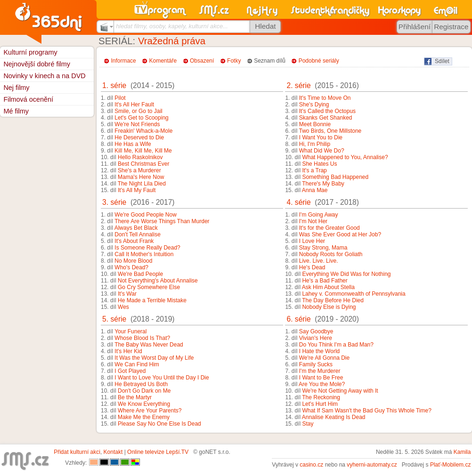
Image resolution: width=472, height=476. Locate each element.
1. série (114, 85)
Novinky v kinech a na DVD (44, 76)
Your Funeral (130, 331)
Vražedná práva (172, 41)
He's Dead (312, 267)
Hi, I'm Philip (315, 144)
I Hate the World (319, 351)
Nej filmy (16, 88)
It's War (127, 294)
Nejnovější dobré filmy (37, 64)
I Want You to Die (321, 137)
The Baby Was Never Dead (149, 345)
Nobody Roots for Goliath (331, 254)
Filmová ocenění (28, 99)
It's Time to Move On (325, 98)
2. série (299, 85)
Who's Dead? (131, 267)
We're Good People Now (145, 215)
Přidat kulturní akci (77, 452)
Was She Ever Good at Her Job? (340, 234)
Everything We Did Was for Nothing (346, 274)
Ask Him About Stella (328, 287)
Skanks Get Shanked (326, 118)
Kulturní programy (30, 52)
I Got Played (130, 371)
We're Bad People (140, 274)
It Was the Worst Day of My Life (154, 358)
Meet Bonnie (315, 124)
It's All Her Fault (134, 105)
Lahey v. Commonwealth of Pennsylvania (354, 294)
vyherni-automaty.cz (372, 465)
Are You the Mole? (322, 384)
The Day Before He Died (333, 300)
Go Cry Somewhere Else (149, 287)
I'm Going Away (319, 215)
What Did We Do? (322, 151)
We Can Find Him (137, 364)
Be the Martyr (135, 397)
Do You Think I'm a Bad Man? (336, 345)
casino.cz (311, 465)
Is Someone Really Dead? (147, 248)
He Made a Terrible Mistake (152, 300)
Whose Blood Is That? (142, 338)
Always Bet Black (136, 228)
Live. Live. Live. (319, 261)
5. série (114, 319)
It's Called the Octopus (327, 111)
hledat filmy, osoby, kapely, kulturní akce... (172, 26)
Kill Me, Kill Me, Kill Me (143, 151)
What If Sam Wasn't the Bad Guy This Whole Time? (366, 411)
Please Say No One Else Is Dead (159, 424)
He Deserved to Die (139, 137)
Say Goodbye (316, 331)
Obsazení (202, 61)
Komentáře (163, 61)
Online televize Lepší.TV (158, 452)
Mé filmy (16, 111)
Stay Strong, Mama (323, 248)
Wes (123, 307)
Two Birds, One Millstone (330, 131)
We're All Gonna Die (324, 358)
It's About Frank (134, 241)
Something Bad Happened (335, 177)
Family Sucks (316, 364)
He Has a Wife (133, 144)
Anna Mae (315, 190)
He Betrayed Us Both (141, 384)
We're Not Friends (137, 124)
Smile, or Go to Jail (138, 111)
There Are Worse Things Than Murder (162, 221)
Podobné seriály (319, 61)
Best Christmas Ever (143, 164)
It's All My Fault (137, 190)
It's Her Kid (128, 351)
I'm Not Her (313, 221)
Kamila (462, 452)
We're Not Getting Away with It (340, 391)
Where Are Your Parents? (150, 411)
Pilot (120, 98)
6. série (299, 319)
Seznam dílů (270, 61)
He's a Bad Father (325, 281)
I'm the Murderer (320, 371)
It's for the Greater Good (330, 228)
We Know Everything (144, 404)
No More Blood (133, 261)
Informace (123, 61)
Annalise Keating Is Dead (334, 417)
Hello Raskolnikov (140, 157)
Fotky (234, 61)
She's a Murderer (139, 170)
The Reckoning (321, 397)
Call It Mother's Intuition (144, 254)
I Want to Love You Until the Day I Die (162, 378)
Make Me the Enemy (144, 417)
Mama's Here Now (141, 177)
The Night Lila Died (142, 184)
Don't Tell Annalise (137, 234)
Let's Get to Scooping (141, 118)
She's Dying (314, 105)
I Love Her (312, 241)
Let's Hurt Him (320, 404)
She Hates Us (319, 164)
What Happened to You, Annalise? (345, 157)
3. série (114, 202)
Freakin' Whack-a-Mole (143, 131)
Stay (308, 424)
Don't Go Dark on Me (144, 391)
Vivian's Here (316, 338)
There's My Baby (323, 184)
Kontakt (113, 452)
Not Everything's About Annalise (158, 281)
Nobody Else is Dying (329, 307)
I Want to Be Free (321, 378)
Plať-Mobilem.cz (451, 465)
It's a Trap (314, 170)
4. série (299, 202)
